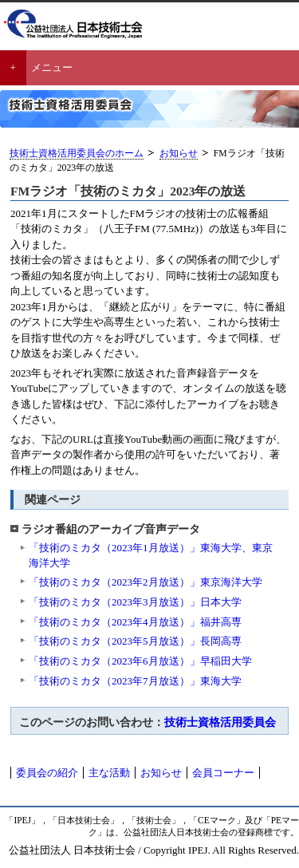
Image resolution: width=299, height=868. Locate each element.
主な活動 (109, 773)
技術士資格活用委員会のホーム (77, 154)
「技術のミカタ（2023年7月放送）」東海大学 (135, 681)
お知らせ (179, 154)
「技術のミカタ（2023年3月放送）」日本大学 (135, 602)
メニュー (52, 67)
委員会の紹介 (47, 773)
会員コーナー (223, 773)
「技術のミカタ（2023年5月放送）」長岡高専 (135, 641)
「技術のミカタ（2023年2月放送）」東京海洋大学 (146, 582)
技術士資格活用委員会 (220, 722)
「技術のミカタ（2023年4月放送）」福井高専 (135, 622)
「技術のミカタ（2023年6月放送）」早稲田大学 (140, 661)
